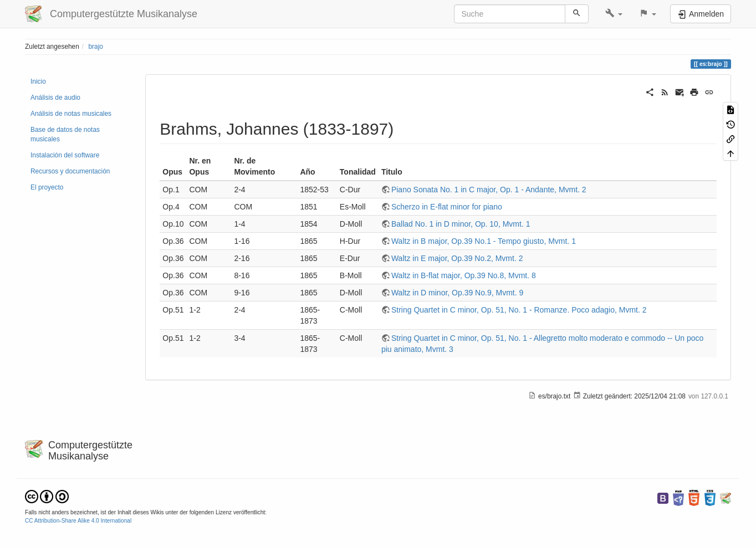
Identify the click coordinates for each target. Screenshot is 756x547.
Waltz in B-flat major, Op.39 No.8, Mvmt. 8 (464, 275)
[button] (614, 14)
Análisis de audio (55, 98)
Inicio (38, 81)
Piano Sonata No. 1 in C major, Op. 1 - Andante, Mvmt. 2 (489, 190)
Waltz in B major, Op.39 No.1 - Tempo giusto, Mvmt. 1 (484, 241)
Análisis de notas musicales (71, 114)
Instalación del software (65, 155)
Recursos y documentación (70, 171)
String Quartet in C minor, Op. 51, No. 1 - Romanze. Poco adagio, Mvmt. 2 (519, 310)
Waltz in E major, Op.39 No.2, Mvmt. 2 (457, 258)
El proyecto (47, 187)
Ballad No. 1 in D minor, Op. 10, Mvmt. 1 (461, 224)
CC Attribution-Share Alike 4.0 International (78, 521)
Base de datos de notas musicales (65, 134)
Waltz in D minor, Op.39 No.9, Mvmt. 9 (457, 293)
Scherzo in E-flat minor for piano (447, 207)
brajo (95, 47)
